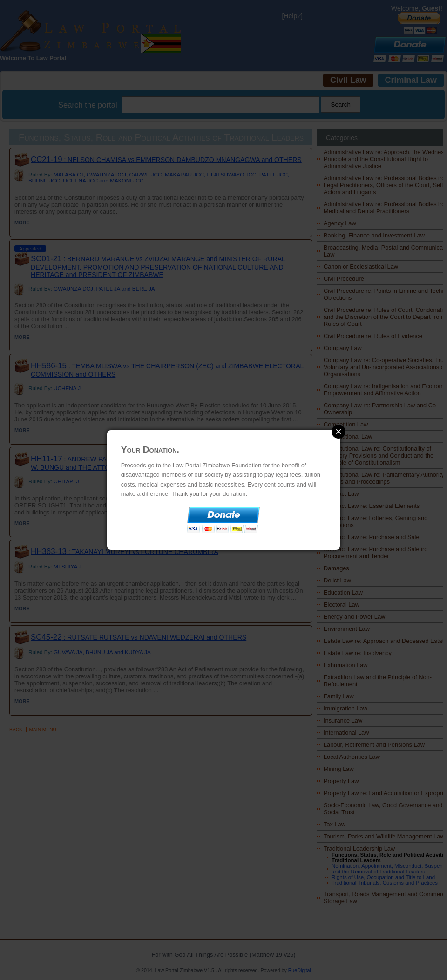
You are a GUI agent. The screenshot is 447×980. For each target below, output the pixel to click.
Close (339, 432)
